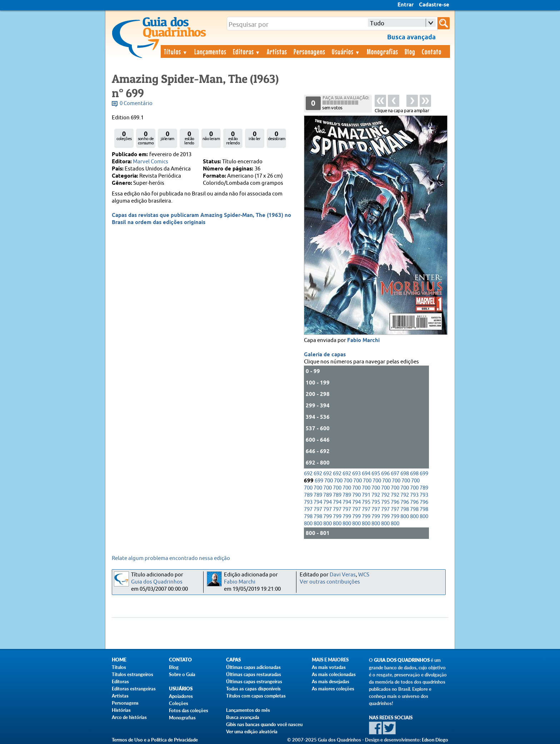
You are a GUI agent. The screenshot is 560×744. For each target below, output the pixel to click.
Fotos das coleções (189, 710)
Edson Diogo (435, 740)
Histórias (121, 710)
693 (356, 474)
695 (376, 474)
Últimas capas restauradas (254, 674)
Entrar (406, 5)
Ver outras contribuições (330, 582)
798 (405, 509)
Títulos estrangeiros (132, 674)
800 (405, 517)
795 (366, 502)
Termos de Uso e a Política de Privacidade (155, 740)
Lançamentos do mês (248, 710)
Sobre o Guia (182, 674)
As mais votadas (329, 667)
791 (366, 495)
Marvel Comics (151, 162)
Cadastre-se (434, 5)
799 (327, 517)
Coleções (179, 703)
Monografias (382, 51)
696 (385, 474)
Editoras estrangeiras (134, 689)
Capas (233, 660)
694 (366, 474)
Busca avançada (243, 717)
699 (424, 474)
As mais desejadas (331, 681)
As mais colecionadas (334, 674)
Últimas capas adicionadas (253, 667)
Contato (432, 51)
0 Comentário (136, 103)
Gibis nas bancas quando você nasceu (264, 724)
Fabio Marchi (363, 341)
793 (414, 495)
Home (119, 660)
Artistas (277, 51)
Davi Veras (343, 575)
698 (405, 474)
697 (395, 474)
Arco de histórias (129, 717)
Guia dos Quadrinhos (157, 582)
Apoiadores (181, 696)
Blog (410, 51)
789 (424, 488)
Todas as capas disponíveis (253, 689)
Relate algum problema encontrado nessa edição (171, 558)
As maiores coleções (333, 689)
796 (395, 502)
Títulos (176, 51)
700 (329, 481)
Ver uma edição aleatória (252, 731)
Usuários (346, 51)
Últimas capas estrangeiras (254, 681)
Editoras (247, 51)
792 (376, 495)
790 (356, 495)
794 (318, 502)
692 (308, 474)
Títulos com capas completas (256, 696)
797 (308, 509)
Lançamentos (210, 51)
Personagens (309, 51)
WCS (364, 575)
